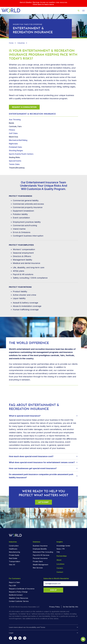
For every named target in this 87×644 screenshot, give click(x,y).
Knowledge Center (63, 546)
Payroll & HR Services (41, 555)
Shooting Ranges (16, 151)
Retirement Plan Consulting (43, 552)
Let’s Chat (43, 502)
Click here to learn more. (44, 4)
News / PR (61, 549)
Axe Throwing (15, 120)
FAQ (58, 552)
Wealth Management (40, 565)
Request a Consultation (24, 107)
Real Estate (13, 558)
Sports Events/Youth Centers (21, 154)
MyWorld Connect (16, 595)
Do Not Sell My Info (71, 607)
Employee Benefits (40, 549)
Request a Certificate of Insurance (22, 589)
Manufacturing (14, 552)
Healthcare (13, 549)
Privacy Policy (54, 607)
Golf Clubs (13, 133)
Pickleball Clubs (15, 147)
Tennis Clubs (14, 164)
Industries (21, 43)
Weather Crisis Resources (19, 598)
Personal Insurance (40, 558)
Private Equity (14, 555)
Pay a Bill (12, 586)
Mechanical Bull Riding (18, 140)
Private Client (38, 561)
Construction (14, 546)
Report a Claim (14, 582)
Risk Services (38, 568)
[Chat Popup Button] (83, 639)
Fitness (12, 130)
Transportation (14, 561)
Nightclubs (13, 144)
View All (12, 565)
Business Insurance (40, 546)
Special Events (15, 161)
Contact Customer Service (19, 601)
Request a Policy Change (18, 592)
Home (11, 43)
